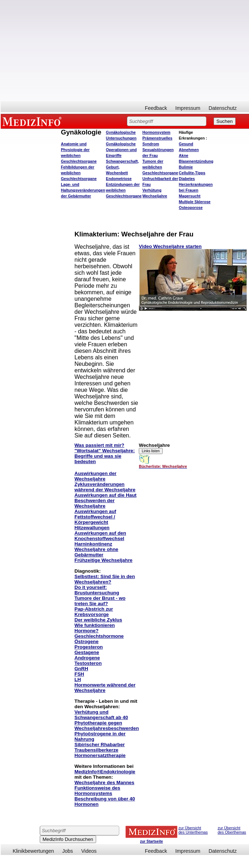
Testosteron (88, 663)
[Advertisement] (125, 51)
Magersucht (190, 196)
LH (78, 679)
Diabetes (187, 179)
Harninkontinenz (93, 544)
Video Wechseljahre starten (170, 246)
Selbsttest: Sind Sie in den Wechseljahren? (105, 579)
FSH (79, 674)
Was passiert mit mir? (99, 445)
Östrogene (87, 642)
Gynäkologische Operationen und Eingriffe (121, 150)
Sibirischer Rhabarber (100, 745)
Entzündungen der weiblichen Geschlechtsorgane (124, 190)
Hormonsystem (156, 132)
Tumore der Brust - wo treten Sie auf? (100, 601)
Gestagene (87, 652)
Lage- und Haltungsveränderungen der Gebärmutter (83, 190)
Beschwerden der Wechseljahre (95, 503)
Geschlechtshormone (99, 636)
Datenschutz (223, 108)
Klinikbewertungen (33, 851)
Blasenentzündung (196, 161)
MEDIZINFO (33, 121)
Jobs (68, 851)
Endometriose (119, 179)
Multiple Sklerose (195, 202)
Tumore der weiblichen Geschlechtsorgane (160, 167)
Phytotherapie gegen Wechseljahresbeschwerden (107, 726)
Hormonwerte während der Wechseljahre (105, 688)
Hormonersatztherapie (100, 755)
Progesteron (89, 647)
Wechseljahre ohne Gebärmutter (96, 552)
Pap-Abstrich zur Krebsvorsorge (94, 612)
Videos (89, 851)
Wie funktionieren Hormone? (95, 628)
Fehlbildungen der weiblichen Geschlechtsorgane (79, 173)
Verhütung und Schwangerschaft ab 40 (101, 715)
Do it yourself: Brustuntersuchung (97, 590)
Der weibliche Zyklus (98, 620)
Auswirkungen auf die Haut (106, 495)
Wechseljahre (155, 196)
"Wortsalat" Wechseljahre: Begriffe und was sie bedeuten (105, 456)
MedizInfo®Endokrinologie (105, 772)
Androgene (87, 658)
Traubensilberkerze (96, 750)
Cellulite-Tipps (192, 173)
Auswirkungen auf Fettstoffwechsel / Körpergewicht (95, 517)
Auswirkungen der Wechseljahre (95, 476)
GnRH (81, 669)
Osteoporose (191, 208)
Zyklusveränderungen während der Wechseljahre (105, 487)
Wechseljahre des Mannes (104, 783)
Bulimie (186, 167)
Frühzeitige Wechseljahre (103, 560)
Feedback (156, 108)
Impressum (188, 108)
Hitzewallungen (92, 528)
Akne (184, 155)
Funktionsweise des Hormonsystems (97, 791)
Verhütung (152, 190)
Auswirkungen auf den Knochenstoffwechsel (100, 536)
